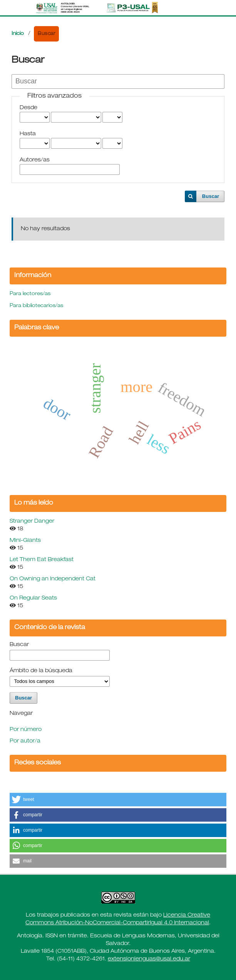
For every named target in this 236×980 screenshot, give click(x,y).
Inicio (18, 34)
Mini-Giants (25, 541)
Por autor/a (25, 741)
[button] (118, 800)
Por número (26, 730)
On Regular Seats (33, 598)
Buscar (211, 196)
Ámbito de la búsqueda (41, 671)
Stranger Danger (32, 522)
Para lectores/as (30, 294)
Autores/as (35, 160)
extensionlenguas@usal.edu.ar (149, 959)
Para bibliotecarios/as (36, 306)
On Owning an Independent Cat (53, 579)
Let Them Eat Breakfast (42, 560)
